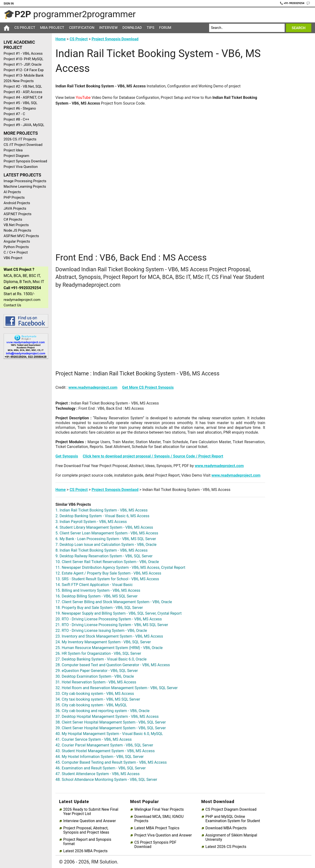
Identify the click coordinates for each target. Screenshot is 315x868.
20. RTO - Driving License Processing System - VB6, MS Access (109, 619)
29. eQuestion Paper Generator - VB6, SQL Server (97, 671)
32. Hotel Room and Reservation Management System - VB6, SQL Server (117, 688)
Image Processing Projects (25, 181)
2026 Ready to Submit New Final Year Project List (91, 812)
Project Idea (13, 150)
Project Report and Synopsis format (87, 842)
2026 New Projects (19, 81)
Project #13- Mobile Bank (24, 75)
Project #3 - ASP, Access (23, 92)
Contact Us (12, 305)
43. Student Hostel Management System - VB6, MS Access (105, 751)
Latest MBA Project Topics (157, 828)
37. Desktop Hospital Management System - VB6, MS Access (107, 716)
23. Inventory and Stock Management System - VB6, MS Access (109, 636)
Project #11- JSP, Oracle (23, 64)
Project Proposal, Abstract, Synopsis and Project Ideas (86, 830)
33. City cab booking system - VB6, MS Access (95, 694)
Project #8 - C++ (16, 119)
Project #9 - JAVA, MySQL (24, 125)
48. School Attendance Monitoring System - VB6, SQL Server (106, 780)
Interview (108, 28)
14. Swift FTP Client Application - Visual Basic (94, 585)
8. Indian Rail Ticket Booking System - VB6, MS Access (102, 550)
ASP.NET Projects (17, 214)
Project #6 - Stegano (20, 108)
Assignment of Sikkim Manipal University (231, 837)
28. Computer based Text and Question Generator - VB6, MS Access (113, 665)
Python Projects (16, 247)
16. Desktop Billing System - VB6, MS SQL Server (96, 596)
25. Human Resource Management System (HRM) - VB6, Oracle (109, 648)
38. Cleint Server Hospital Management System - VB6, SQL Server (111, 722)
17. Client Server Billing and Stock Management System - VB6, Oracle (114, 602)
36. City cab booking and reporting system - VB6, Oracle (102, 711)
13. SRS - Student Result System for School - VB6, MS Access (107, 579)
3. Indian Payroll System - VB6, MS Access (91, 522)
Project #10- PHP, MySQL (23, 59)
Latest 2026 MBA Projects (85, 851)
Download (132, 28)
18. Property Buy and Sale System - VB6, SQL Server (99, 608)
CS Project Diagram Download (231, 809)
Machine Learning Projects (25, 186)
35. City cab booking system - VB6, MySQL (91, 705)
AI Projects (12, 192)
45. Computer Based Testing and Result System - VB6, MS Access (111, 762)
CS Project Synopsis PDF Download (155, 845)
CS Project (25, 28)
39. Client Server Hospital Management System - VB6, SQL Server (111, 728)
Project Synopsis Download (25, 161)
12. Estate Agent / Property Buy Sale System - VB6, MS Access (108, 573)
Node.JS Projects (17, 230)
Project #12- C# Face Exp (24, 70)
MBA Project (52, 28)
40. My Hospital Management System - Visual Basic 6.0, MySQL (109, 734)
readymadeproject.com (22, 300)
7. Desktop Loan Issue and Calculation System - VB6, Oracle (106, 545)
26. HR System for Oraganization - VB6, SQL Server (98, 653)
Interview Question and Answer (90, 821)
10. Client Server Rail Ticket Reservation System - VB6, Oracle (107, 562)
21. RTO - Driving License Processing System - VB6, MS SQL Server (112, 625)
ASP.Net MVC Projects (21, 236)
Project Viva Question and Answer (163, 835)
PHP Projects (14, 197)
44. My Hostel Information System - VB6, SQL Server (100, 757)
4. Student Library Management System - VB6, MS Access (104, 527)
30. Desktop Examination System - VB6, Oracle (95, 676)
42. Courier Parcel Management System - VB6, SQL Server (104, 745)
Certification (82, 28)
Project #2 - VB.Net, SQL (23, 86)
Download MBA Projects (226, 828)
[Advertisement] (24, 439)
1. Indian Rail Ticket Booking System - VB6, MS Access (102, 510)
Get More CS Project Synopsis (148, 387)
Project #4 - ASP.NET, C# (23, 97)
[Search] (247, 28)
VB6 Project (13, 258)
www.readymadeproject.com (93, 387)
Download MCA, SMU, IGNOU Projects (159, 819)
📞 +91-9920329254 (293, 3)
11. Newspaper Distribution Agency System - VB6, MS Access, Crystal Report (120, 567)
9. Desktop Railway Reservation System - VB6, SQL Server (104, 556)
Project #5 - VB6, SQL (21, 103)
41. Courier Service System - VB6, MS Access (94, 739)
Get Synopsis (67, 456)
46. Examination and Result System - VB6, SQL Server (100, 768)
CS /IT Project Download (23, 145)
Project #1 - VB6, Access (23, 53)
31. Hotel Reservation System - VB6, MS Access (96, 682)
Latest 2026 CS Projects (226, 847)
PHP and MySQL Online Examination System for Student (233, 819)
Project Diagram (16, 156)
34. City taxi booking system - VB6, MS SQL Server (98, 699)
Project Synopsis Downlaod (115, 490)
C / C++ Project (16, 252)
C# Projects (13, 219)
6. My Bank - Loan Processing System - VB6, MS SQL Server (106, 539)
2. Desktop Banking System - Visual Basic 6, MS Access (102, 516)
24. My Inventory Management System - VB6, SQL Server (103, 642)
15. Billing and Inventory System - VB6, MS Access (98, 590)
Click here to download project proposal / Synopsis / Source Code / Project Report (153, 456)
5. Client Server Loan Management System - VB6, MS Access (107, 533)
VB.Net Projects (16, 225)
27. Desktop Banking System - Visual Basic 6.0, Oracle (101, 659)
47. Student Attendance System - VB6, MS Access (98, 774)
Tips (151, 28)
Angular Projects (17, 241)
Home (61, 39)
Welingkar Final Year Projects (159, 809)
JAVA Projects (15, 208)
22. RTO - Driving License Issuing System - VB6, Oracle (101, 631)
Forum (165, 28)
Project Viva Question (21, 167)
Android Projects (17, 203)
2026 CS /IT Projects (20, 139)
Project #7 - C (14, 114)
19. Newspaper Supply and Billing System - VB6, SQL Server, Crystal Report (119, 613)
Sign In (9, 4)
